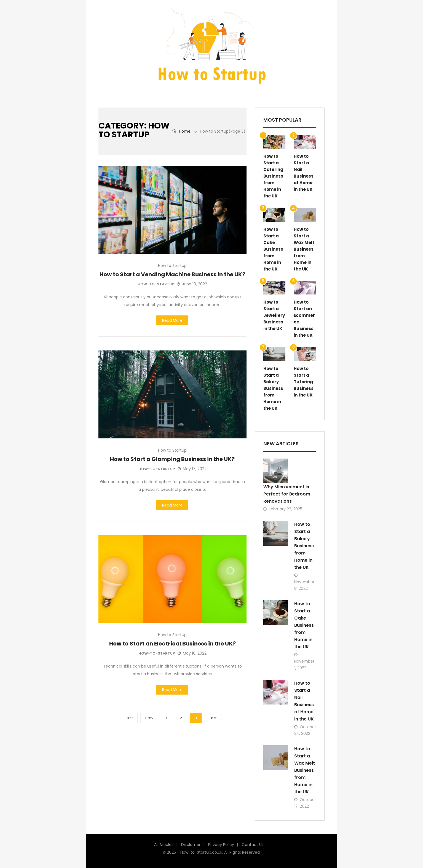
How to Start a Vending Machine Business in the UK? (172, 274)
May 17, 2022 (192, 469)
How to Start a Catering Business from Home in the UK (273, 176)
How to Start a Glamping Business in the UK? (172, 459)
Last (213, 718)
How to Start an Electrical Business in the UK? (172, 644)
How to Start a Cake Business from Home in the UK (273, 249)
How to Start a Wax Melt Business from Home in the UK (304, 249)
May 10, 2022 (192, 653)
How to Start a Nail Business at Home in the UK (304, 701)
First (129, 718)
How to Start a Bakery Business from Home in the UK (273, 388)
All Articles (164, 845)
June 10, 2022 (192, 284)
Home (181, 131)
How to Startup (172, 266)
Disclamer (191, 845)
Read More (172, 320)
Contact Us (253, 845)
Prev (149, 718)
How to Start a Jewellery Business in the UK (274, 315)
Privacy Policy (221, 845)
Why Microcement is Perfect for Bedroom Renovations (287, 494)
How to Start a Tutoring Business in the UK (304, 382)
